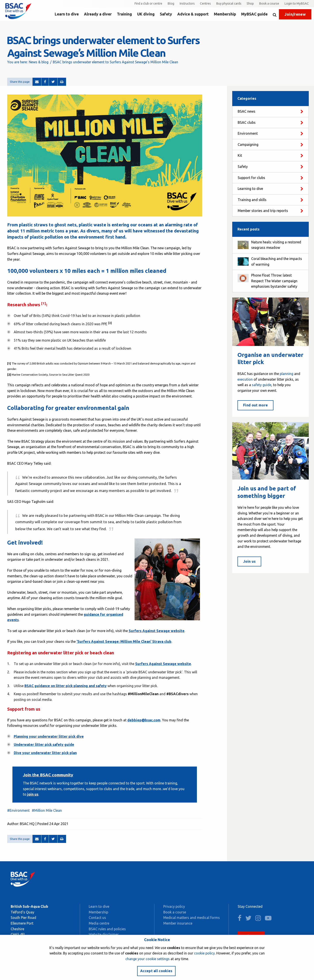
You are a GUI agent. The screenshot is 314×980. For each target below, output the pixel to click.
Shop (250, 3)
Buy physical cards (229, 3)
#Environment (18, 810)
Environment (248, 133)
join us (32, 794)
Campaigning (248, 144)
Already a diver (98, 14)
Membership (225, 14)
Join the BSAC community (48, 775)
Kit (240, 155)
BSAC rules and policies (107, 929)
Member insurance (178, 923)
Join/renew (295, 14)
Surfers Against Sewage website (163, 664)
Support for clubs (251, 178)
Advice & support (193, 14)
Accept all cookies (156, 971)
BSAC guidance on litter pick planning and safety (66, 686)
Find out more (255, 405)
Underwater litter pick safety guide (44, 744)
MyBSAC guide (254, 14)
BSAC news (247, 111)
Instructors (187, 3)
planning (287, 374)
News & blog (39, 62)
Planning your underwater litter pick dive (49, 736)
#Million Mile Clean (47, 810)
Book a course (269, 3)
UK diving (146, 14)
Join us (249, 561)
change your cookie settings (148, 959)
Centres (205, 3)
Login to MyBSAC (297, 3)
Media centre (99, 923)
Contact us (97, 918)
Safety (166, 14)
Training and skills (252, 200)
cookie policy (204, 953)
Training (124, 14)
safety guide (262, 385)
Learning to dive (250, 189)
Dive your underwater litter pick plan (45, 753)
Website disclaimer (104, 934)
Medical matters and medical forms (192, 918)
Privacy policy (174, 906)
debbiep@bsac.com (144, 720)
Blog (171, 3)
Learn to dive (67, 14)
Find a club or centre (148, 3)
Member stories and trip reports (263, 211)
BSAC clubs (247, 122)
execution (245, 379)
